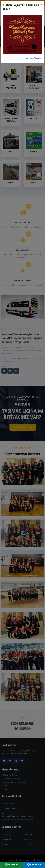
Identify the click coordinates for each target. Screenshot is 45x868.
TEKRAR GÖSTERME (34, 59)
